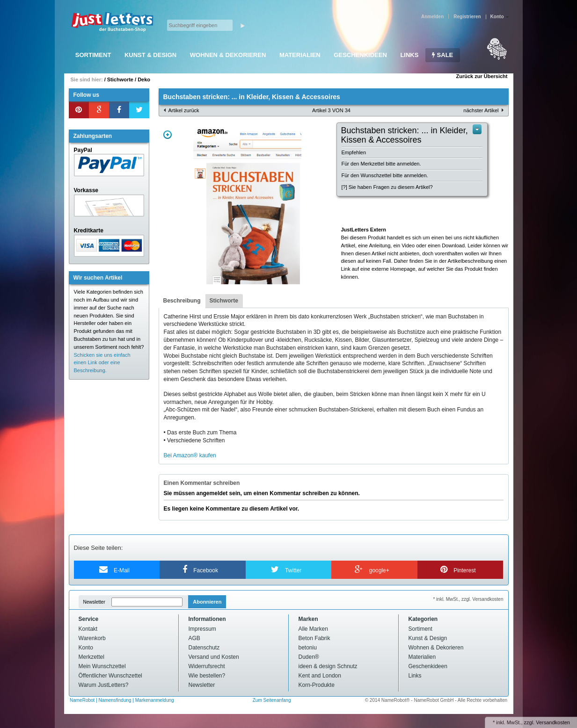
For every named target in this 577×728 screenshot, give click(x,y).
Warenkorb (92, 638)
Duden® (309, 657)
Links (409, 55)
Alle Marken (313, 629)
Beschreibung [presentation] (182, 301)
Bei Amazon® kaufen (190, 455)
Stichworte (120, 79)
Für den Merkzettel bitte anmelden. (381, 164)
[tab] (182, 301)
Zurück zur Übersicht (482, 76)
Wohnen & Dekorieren (228, 55)
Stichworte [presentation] (224, 301)
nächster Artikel (481, 110)
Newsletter (94, 602)
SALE (442, 55)
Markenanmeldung (155, 700)
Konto (86, 648)
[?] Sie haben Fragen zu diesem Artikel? (387, 187)
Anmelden (432, 17)
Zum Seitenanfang (272, 700)
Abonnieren (207, 602)
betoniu (308, 648)
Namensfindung (115, 700)
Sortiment (93, 55)
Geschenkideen (360, 55)
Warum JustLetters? (104, 685)
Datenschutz (204, 648)
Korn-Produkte (317, 685)
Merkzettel (91, 657)
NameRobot (83, 700)
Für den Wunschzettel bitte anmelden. (385, 175)
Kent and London (320, 676)
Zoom (168, 135)
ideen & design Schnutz (328, 666)
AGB (194, 638)
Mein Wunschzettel (102, 666)
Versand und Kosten (214, 657)
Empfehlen (354, 152)
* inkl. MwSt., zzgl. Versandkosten (468, 599)
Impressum (202, 629)
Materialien (300, 55)
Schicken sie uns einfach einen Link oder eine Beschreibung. (102, 363)
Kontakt (88, 629)
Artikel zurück (184, 110)
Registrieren (467, 17)
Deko (144, 79)
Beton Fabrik (314, 638)
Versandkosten (553, 722)
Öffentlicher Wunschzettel (110, 676)
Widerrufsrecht (207, 666)
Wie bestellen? (207, 676)
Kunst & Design (150, 55)
